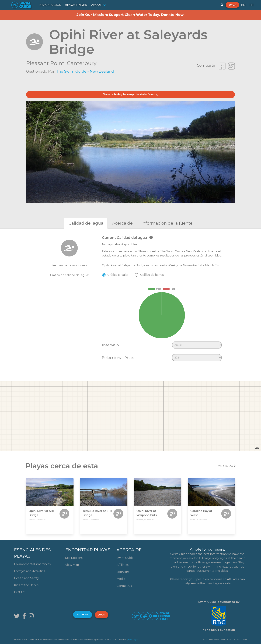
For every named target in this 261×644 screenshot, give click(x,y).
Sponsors (123, 572)
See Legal (133, 640)
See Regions (74, 558)
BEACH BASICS (50, 5)
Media (121, 579)
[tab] (86, 223)
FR (251, 5)
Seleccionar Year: (118, 358)
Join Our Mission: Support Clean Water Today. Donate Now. (130, 15)
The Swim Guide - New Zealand (85, 71)
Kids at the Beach (26, 585)
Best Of (19, 592)
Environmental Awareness (32, 564)
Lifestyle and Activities (29, 571)
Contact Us (124, 586)
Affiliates (123, 565)
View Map (72, 565)
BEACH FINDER (76, 5)
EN (243, 5)
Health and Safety (26, 578)
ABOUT (96, 5)
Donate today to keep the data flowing (131, 94)
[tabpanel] (130, 299)
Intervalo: (111, 345)
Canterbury (82, 63)
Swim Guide (125, 558)
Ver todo (227, 466)
